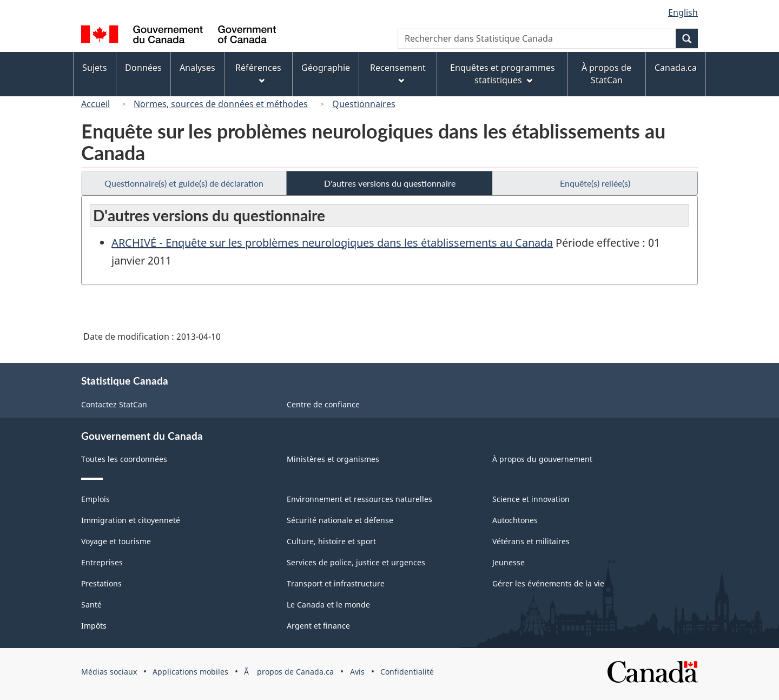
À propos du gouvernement (542, 459)
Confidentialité (407, 672)
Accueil (95, 104)
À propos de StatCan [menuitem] (606, 74)
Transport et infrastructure (336, 583)
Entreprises (102, 562)
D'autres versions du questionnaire (390, 183)
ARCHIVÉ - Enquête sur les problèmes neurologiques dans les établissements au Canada (332, 243)
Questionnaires (364, 104)
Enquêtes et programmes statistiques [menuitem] (503, 74)
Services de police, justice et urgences (356, 562)
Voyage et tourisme (116, 541)
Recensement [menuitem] (398, 73)
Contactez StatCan (114, 404)
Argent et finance (318, 626)
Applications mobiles (190, 672)
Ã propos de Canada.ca (289, 672)
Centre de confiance (323, 404)
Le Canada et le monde (328, 605)
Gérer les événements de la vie (548, 583)
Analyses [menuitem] (197, 68)
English (683, 12)
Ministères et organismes (333, 459)
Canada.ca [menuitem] (676, 68)
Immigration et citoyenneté (131, 520)
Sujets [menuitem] (95, 68)
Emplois (95, 499)
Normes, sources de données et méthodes (221, 104)
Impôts (94, 626)
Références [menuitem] (258, 73)
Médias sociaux (109, 672)
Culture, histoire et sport (331, 541)
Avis (357, 672)
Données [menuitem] (143, 68)
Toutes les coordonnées (124, 459)
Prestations (101, 583)
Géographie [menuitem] (326, 68)
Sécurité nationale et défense (340, 520)
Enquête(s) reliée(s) (595, 183)
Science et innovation (531, 499)
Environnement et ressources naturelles (359, 499)
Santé (91, 605)
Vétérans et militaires (531, 541)
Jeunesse (509, 562)
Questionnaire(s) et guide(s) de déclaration (184, 183)
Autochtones (515, 520)
